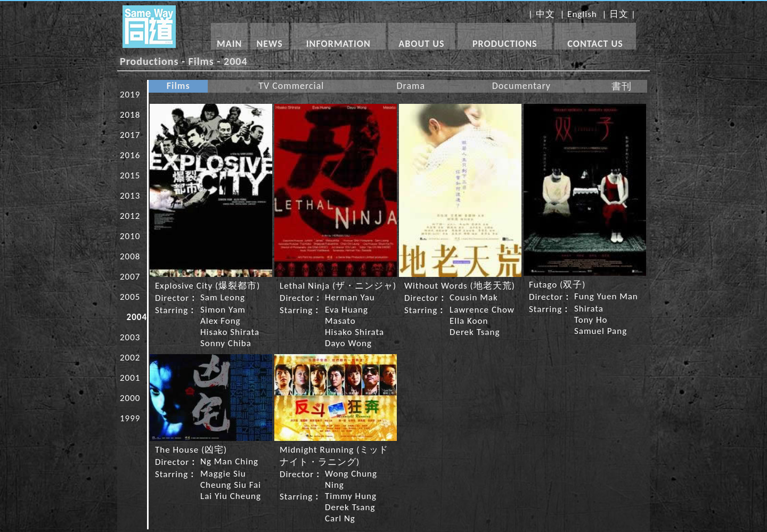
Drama (411, 86)
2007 (130, 277)
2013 (130, 196)
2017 (130, 135)
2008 (130, 256)
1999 (130, 418)
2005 (130, 297)
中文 (545, 14)
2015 (130, 175)
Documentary (521, 86)
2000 (130, 398)
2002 (130, 358)
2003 (130, 337)
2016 (130, 155)
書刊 (622, 86)
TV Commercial (291, 86)
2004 (137, 317)
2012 (130, 216)
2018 (130, 115)
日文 (619, 14)
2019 (130, 95)
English (582, 14)
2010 (130, 236)
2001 (130, 378)
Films (178, 86)
